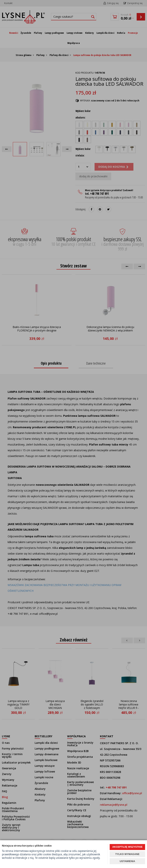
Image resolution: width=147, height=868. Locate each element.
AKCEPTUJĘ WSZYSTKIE (127, 847)
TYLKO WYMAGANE (127, 854)
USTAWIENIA (127, 861)
